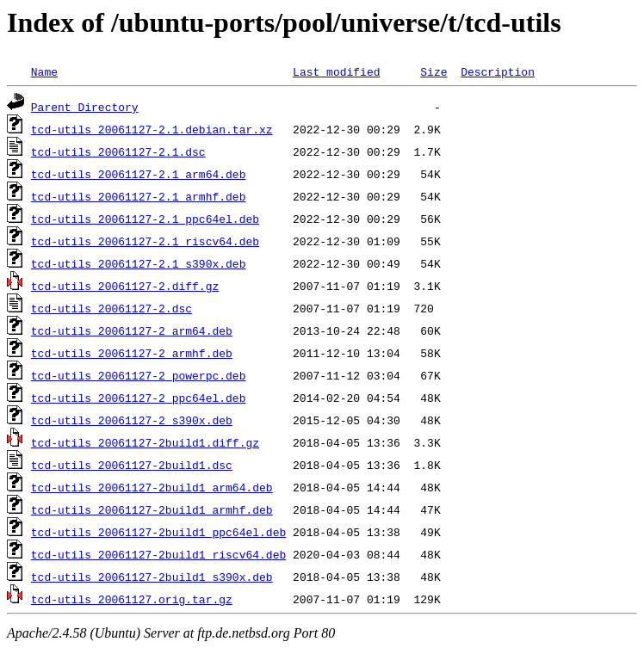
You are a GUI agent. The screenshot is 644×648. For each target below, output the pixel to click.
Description (498, 71)
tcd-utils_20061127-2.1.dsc (118, 151)
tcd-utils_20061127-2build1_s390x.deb (152, 577)
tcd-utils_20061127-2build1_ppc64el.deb (158, 532)
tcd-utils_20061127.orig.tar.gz (132, 599)
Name (44, 71)
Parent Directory (85, 107)
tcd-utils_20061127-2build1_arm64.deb (152, 487)
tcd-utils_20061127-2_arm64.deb (132, 330)
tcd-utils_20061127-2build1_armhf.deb (152, 509)
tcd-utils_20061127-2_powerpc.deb (139, 375)
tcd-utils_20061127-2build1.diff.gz (145, 442)
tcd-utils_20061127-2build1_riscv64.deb (158, 554)
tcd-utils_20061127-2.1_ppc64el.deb (145, 219)
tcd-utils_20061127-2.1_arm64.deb (139, 174)
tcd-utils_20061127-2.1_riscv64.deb (145, 241)
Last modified (336, 71)
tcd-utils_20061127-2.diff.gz (125, 286)
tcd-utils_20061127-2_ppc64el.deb (139, 398)
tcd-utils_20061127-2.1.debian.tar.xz (152, 129)
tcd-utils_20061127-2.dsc (111, 308)
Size (433, 71)
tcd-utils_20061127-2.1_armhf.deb (139, 196)
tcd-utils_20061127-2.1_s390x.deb (139, 263)
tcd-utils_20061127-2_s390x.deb (132, 420)
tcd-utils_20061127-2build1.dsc (132, 465)
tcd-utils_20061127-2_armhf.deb (132, 353)
